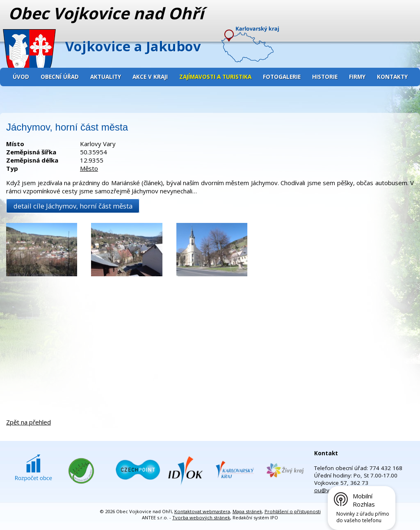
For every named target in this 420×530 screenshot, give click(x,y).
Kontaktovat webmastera (202, 511)
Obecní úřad (60, 77)
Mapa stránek (247, 511)
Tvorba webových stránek (201, 517)
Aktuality (106, 77)
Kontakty (392, 77)
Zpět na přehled (29, 422)
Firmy (357, 77)
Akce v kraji (150, 77)
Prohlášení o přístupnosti (293, 511)
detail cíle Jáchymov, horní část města (73, 206)
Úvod (21, 77)
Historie (325, 77)
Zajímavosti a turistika (215, 77)
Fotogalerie (282, 77)
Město (89, 168)
